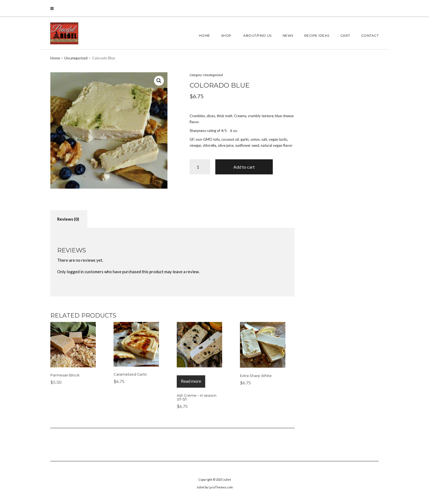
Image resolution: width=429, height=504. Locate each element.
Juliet (227, 479)
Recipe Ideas (317, 35)
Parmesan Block (65, 375)
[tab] (68, 219)
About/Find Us (257, 35)
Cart (345, 35)
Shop (226, 35)
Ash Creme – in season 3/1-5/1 (197, 397)
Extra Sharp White (256, 376)
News (288, 35)
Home (205, 35)
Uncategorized (76, 58)
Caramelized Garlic (130, 374)
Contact (370, 35)
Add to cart (244, 167)
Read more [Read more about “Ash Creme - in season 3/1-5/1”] (191, 381)
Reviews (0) (68, 219)
